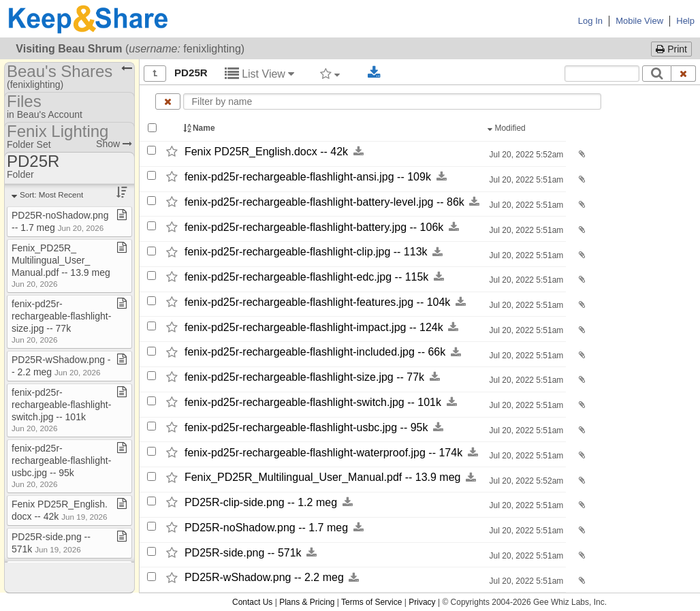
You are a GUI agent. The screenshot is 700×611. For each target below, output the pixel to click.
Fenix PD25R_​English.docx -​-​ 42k (266, 152)
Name (200, 128)
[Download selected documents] (374, 73)
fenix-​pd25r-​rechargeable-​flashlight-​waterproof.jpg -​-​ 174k (323, 453)
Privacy (422, 602)
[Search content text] (602, 74)
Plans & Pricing (307, 602)
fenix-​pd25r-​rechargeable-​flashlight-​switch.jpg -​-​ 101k (313, 402)
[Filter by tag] (330, 74)
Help (685, 21)
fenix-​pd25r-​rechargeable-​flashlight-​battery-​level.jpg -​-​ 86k (324, 202)
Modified (508, 128)
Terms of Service (371, 602)
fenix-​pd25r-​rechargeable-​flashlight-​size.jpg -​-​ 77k (304, 377)
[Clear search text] (684, 74)
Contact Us (252, 602)
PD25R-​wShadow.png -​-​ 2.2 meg (264, 578)
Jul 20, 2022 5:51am (525, 180)
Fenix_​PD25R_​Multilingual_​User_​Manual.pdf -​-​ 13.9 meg (323, 478)
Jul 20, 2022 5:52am (525, 155)
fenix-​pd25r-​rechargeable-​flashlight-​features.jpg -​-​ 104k (317, 302)
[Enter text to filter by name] (392, 101)
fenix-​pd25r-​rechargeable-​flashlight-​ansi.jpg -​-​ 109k (308, 177)
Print (671, 49)
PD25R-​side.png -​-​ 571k (243, 553)
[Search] (657, 74)
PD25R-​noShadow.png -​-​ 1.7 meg (266, 528)
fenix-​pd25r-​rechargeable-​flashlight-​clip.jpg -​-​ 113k (306, 252)
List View (260, 74)
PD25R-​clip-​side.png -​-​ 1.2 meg (261, 502)
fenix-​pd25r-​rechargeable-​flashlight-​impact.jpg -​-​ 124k (314, 327)
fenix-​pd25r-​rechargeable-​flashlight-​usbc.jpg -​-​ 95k (306, 427)
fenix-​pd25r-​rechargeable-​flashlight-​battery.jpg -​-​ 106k (314, 227)
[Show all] (155, 74)
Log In (590, 21)
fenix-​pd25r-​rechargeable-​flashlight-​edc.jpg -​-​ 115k (306, 277)
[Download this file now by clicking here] (359, 152)
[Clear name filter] (168, 101)
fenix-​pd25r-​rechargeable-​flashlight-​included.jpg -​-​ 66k (315, 352)
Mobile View (639, 21)
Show (114, 144)
